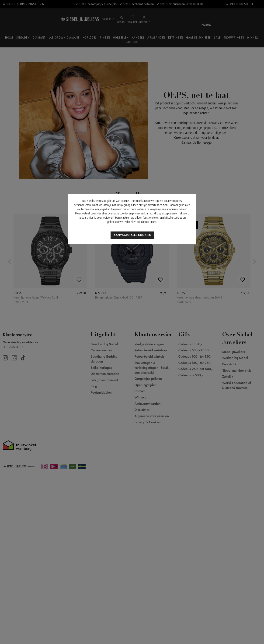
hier (99, 213)
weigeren (108, 218)
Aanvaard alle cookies (132, 235)
